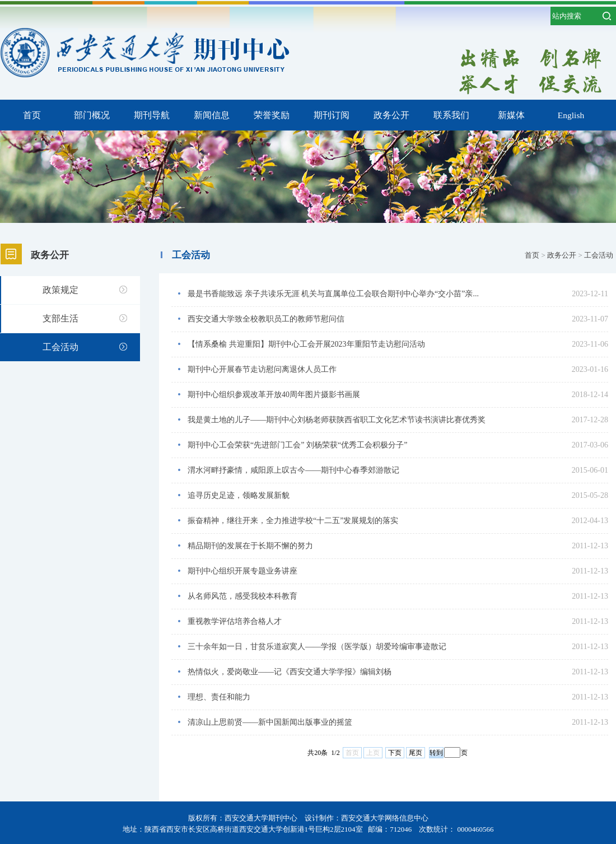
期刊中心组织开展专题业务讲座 (242, 571)
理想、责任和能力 (219, 697)
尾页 (416, 753)
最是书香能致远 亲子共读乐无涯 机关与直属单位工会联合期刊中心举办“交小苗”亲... (333, 294)
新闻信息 (212, 115)
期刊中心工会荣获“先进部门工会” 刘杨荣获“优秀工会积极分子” (297, 445)
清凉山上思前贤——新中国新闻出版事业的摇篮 (270, 722)
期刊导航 (152, 115)
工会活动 (60, 347)
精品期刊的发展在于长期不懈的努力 (250, 546)
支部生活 (60, 318)
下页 (395, 753)
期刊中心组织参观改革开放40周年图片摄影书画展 (274, 395)
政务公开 (391, 115)
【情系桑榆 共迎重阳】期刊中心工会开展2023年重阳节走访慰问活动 (306, 344)
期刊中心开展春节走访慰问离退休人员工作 (262, 369)
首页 (32, 115)
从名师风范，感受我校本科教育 (242, 596)
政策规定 (60, 290)
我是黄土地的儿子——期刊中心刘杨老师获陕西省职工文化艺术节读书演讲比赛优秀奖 (337, 420)
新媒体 (511, 115)
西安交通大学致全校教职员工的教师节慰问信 (266, 319)
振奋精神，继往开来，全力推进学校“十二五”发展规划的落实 (293, 521)
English (571, 115)
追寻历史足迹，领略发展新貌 (239, 495)
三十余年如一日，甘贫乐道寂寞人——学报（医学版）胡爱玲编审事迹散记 (317, 647)
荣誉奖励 (272, 115)
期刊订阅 (332, 115)
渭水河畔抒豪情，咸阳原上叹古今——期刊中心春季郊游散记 (293, 470)
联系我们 (451, 115)
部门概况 (92, 115)
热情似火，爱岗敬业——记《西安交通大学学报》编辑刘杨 (290, 672)
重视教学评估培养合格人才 (235, 621)
